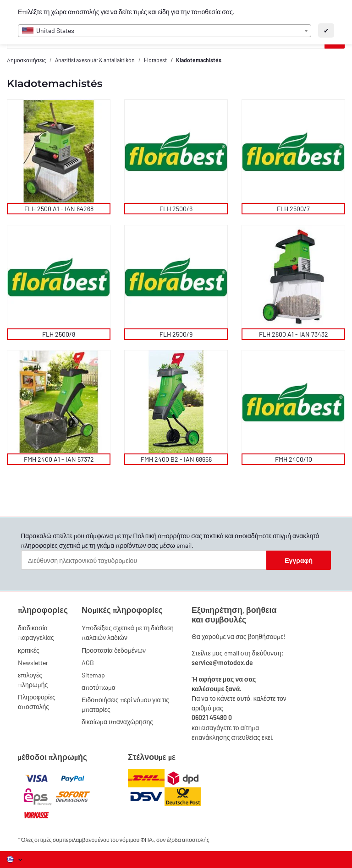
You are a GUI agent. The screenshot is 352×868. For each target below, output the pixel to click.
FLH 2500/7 (293, 209)
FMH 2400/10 (294, 459)
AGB (88, 663)
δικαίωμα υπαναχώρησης (117, 722)
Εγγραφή (299, 560)
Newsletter (33, 663)
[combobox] (165, 31)
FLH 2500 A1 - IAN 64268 (59, 209)
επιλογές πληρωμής (33, 680)
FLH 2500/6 (176, 209)
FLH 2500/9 (176, 334)
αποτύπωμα (99, 687)
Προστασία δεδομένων (114, 650)
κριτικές (29, 650)
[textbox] (165, 31)
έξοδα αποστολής (188, 840)
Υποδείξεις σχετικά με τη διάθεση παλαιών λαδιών (128, 633)
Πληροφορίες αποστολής (37, 702)
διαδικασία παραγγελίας (36, 633)
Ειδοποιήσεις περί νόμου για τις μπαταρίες (125, 704)
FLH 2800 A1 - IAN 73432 (294, 334)
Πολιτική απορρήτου (161, 536)
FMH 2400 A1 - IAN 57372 (59, 459)
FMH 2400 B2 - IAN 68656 (176, 459)
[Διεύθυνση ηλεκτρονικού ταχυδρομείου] (144, 560)
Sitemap (93, 675)
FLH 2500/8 (59, 334)
